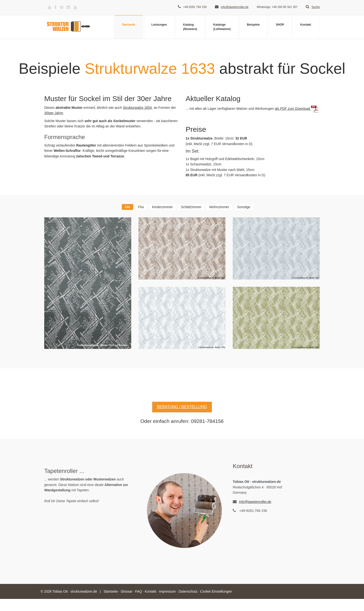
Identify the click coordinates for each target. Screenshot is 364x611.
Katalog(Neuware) (190, 27)
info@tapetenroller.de (235, 7)
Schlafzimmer (191, 207)
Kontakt (306, 25)
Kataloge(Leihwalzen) (222, 27)
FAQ (138, 591)
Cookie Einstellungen (216, 591)
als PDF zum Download (297, 109)
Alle (127, 207)
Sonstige (244, 207)
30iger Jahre (54, 113)
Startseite (129, 25)
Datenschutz (188, 591)
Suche (313, 7)
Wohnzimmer (219, 207)
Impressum (167, 591)
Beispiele (253, 25)
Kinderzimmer (162, 207)
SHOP (280, 25)
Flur (141, 207)
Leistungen (159, 25)
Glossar (126, 591)
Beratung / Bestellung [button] (182, 407)
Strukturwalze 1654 (137, 108)
